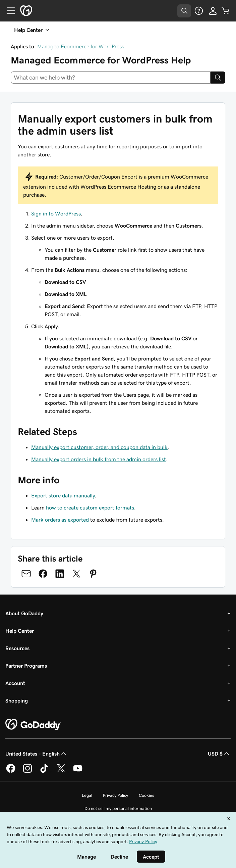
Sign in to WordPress (56, 213)
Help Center (20, 631)
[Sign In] (213, 11)
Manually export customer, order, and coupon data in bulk (99, 447)
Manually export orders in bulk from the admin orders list (99, 459)
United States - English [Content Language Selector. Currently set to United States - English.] (37, 754)
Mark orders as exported (60, 520)
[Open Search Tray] (184, 11)
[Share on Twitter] (76, 574)
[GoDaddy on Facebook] (11, 772)
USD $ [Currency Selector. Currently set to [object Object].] (219, 754)
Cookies (146, 795)
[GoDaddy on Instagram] (27, 772)
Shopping (17, 701)
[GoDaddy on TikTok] (44, 772)
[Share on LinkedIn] (60, 574)
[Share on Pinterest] (93, 574)
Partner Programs (26, 666)
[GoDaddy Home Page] (33, 725)
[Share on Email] (26, 574)
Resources (17, 648)
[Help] (199, 11)
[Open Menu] (8, 11)
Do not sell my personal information (118, 808)
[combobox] (111, 78)
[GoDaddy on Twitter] (61, 772)
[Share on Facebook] (43, 574)
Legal (87, 795)
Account (15, 683)
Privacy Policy (115, 795)
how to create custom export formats (90, 508)
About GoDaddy (24, 613)
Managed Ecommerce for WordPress (81, 46)
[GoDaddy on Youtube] (78, 772)
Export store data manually (63, 495)
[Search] (218, 78)
